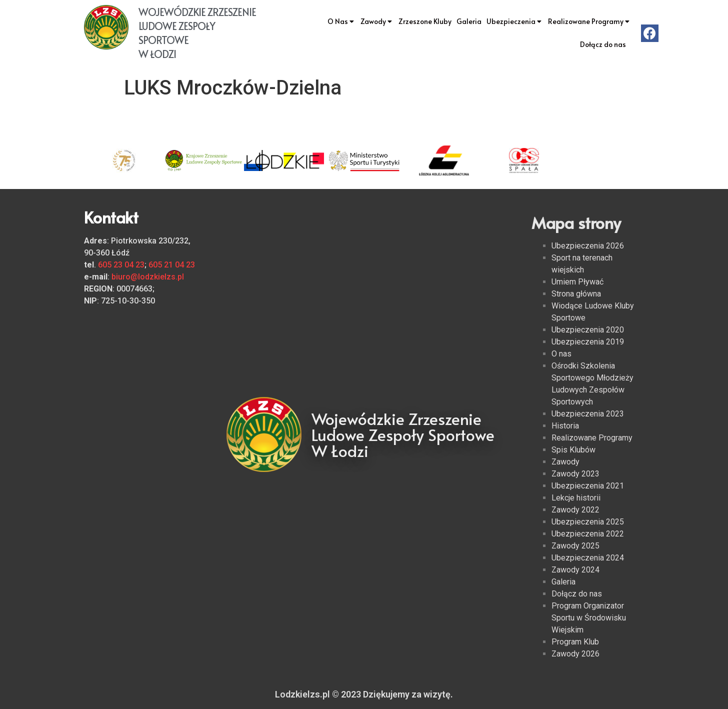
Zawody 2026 (575, 654)
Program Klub (575, 642)
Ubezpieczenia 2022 (588, 534)
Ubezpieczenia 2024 (588, 558)
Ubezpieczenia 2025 (588, 522)
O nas (561, 354)
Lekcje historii (576, 498)
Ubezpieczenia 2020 (588, 330)
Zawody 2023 (575, 474)
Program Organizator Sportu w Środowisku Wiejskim (589, 618)
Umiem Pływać (577, 282)
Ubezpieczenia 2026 (588, 246)
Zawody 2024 (575, 570)
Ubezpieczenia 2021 (588, 486)
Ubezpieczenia (515, 21)
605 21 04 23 (172, 265)
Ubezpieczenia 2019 (588, 342)
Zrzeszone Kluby (425, 21)
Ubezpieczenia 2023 (588, 414)
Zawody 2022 (575, 510)
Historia (565, 426)
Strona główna (576, 294)
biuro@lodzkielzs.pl (148, 277)
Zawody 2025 (575, 546)
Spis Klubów (573, 450)
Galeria (469, 21)
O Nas (341, 21)
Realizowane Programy (589, 21)
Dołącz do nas (603, 44)
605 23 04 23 (121, 265)
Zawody (377, 21)
